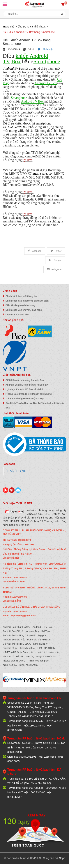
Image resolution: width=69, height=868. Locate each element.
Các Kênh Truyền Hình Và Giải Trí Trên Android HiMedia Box (35, 405)
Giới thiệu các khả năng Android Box (25, 380)
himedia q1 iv (40, 644)
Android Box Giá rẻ (13, 631)
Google (55, 260)
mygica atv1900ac (46, 656)
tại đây (27, 160)
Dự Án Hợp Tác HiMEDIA (16, 644)
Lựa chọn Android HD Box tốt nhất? (24, 389)
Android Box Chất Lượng (16, 627)
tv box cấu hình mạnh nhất (45, 652)
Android (37, 627)
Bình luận (46, 49)
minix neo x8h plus (39, 661)
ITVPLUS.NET (18, 471)
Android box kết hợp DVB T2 (18, 656)
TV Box (48, 627)
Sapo (62, 858)
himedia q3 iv (10, 648)
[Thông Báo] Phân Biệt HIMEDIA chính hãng (29, 394)
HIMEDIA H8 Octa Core (15, 652)
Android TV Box (14, 69)
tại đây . (28, 192)
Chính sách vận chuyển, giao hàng (24, 310)
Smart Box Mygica (36, 635)
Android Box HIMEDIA (38, 631)
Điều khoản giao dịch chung (20, 305)
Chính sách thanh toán (17, 315)
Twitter (56, 251)
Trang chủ (9, 27)
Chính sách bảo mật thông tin (21, 296)
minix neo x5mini (28, 665)
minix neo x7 (9, 665)
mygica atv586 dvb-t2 (14, 661)
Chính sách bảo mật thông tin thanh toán (27, 301)
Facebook (35, 251)
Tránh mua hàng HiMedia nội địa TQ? (25, 399)
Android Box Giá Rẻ (13, 640)
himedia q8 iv (27, 648)
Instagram (54, 269)
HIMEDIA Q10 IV (47, 648)
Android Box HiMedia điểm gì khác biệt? (27, 385)
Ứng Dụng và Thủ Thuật (31, 27)
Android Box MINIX (13, 635)
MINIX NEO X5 (42, 174)
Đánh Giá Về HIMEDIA (39, 640)
